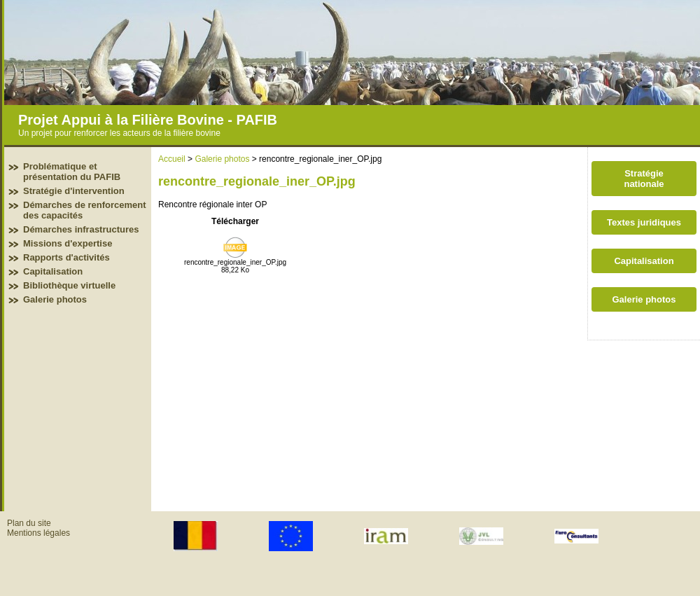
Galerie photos (55, 299)
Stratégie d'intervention (74, 191)
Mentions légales (38, 533)
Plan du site (29, 523)
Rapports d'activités (66, 257)
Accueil (172, 159)
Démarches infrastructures (81, 229)
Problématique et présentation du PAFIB (72, 172)
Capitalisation (53, 271)
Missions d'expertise (68, 243)
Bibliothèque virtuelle (69, 285)
